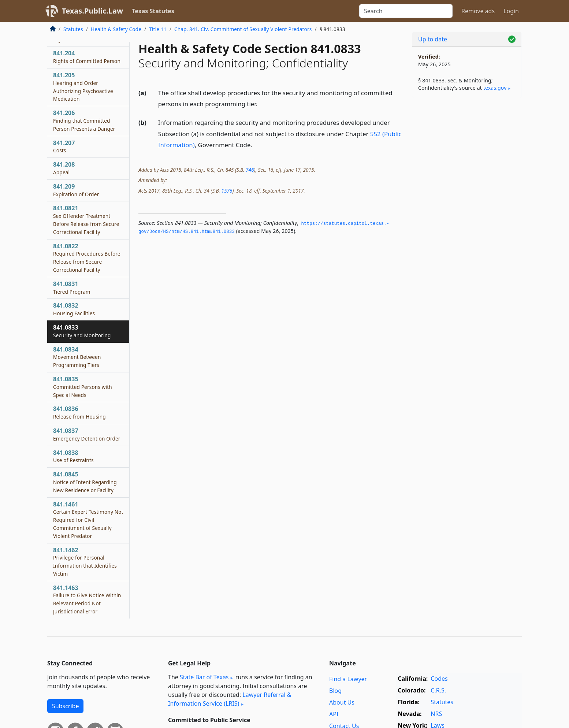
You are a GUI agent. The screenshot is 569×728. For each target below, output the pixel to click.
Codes (439, 679)
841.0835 (83, 387)
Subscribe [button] (65, 706)
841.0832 (74, 309)
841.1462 (85, 562)
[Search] (406, 11)
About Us (342, 702)
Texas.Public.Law (92, 11)
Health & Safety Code (116, 29)
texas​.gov (495, 88)
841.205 (83, 87)
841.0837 (87, 434)
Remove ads (478, 11)
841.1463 (87, 599)
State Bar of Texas (204, 677)
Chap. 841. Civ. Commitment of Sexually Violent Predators (243, 29)
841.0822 (87, 258)
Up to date (433, 39)
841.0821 (86, 220)
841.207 (64, 146)
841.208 (64, 168)
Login (511, 11)
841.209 (76, 190)
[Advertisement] (467, 218)
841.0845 (85, 482)
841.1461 (88, 520)
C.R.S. (438, 690)
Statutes (73, 29)
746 (250, 170)
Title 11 (158, 29)
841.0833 (82, 331)
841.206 (84, 120)
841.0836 (79, 412)
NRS (436, 714)
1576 (227, 191)
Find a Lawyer (348, 679)
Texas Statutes (153, 11)
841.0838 (73, 456)
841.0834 (77, 357)
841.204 (87, 57)
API (334, 714)
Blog (335, 691)
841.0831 (72, 287)
